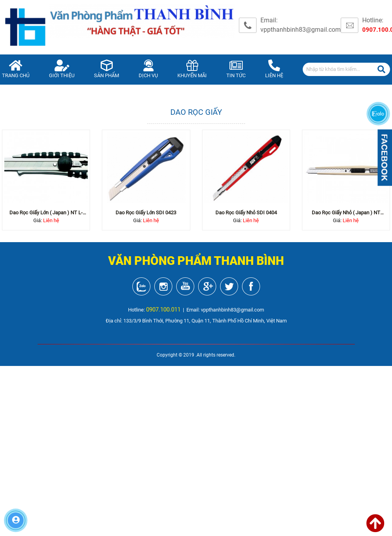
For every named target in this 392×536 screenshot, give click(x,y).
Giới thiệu (62, 69)
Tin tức (236, 69)
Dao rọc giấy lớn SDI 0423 (146, 213)
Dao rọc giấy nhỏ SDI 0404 (246, 213)
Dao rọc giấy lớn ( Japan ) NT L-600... (46, 213)
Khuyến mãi (192, 69)
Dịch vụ (148, 69)
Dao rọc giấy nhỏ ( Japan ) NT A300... (346, 213)
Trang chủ (16, 69)
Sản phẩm (107, 69)
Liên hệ (274, 69)
